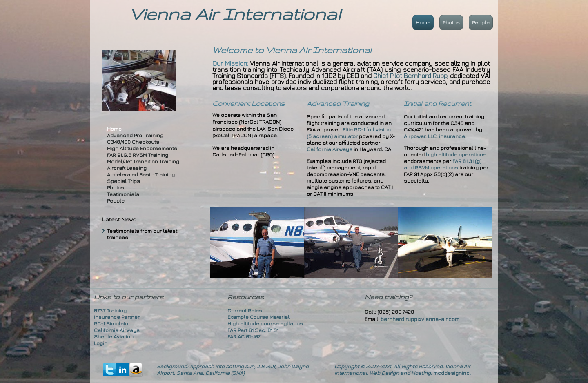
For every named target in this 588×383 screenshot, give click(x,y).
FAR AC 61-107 (244, 336)
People (481, 22)
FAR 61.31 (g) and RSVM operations (443, 164)
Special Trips (124, 181)
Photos (451, 22)
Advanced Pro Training (135, 135)
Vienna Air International (235, 14)
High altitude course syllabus (265, 323)
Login (101, 343)
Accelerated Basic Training (141, 174)
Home (423, 22)
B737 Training (110, 310)
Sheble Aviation (114, 336)
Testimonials (123, 194)
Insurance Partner (117, 317)
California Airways (330, 149)
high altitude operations (456, 154)
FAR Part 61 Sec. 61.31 (253, 330)
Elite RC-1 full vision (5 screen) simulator (349, 133)
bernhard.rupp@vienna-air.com (420, 319)
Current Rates (245, 310)
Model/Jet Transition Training (143, 161)
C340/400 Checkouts (133, 142)
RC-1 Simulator (112, 323)
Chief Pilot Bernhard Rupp (410, 76)
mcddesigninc (451, 373)
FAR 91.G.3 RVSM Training (138, 155)
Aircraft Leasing (127, 168)
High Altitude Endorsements (142, 148)
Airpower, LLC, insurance (434, 136)
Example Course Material (258, 317)
